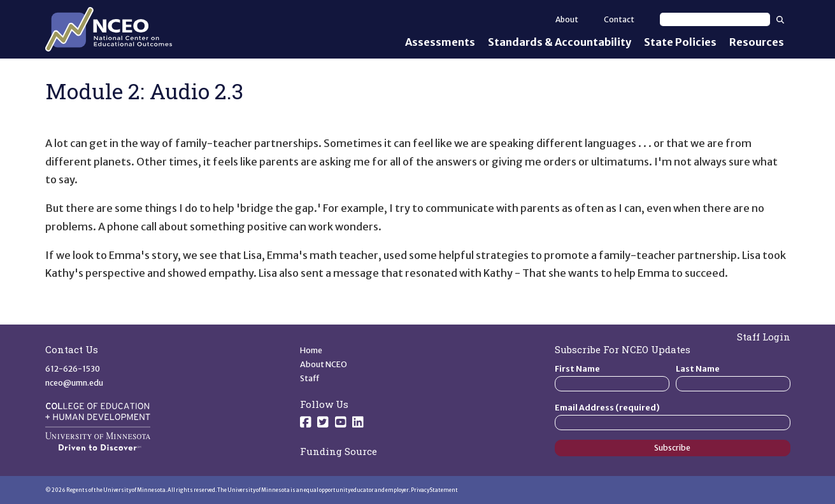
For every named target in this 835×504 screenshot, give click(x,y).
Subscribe (672, 448)
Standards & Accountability (560, 42)
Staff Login (764, 337)
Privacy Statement (434, 490)
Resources (757, 42)
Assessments (440, 42)
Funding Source (339, 451)
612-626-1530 (73, 369)
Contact (619, 19)
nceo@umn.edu (74, 383)
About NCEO (324, 364)
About (567, 19)
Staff (310, 378)
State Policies (680, 42)
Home (311, 350)
